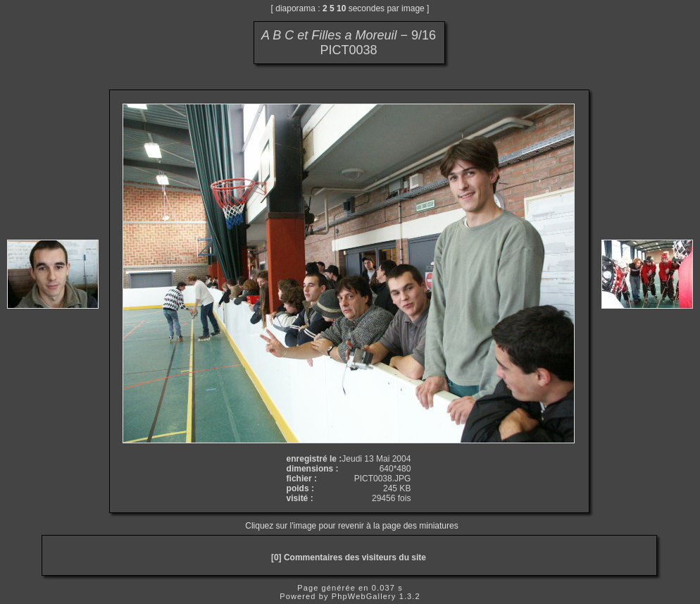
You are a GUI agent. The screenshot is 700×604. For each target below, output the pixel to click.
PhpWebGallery (364, 596)
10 (341, 8)
